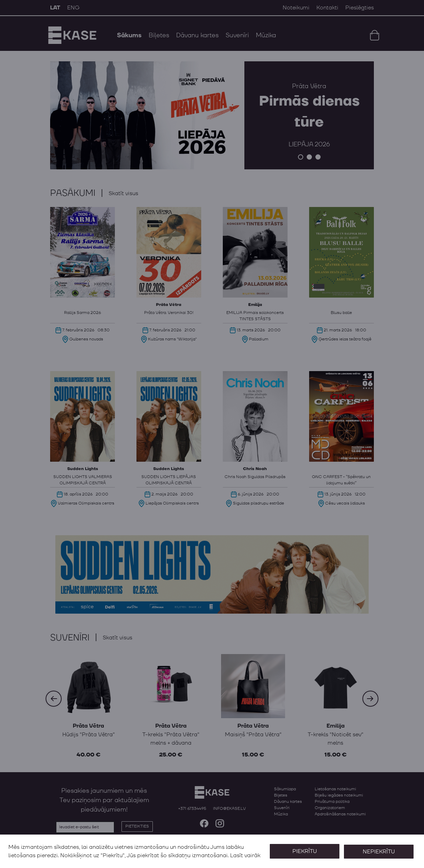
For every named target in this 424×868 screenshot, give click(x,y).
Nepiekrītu (378, 847)
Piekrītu (303, 847)
